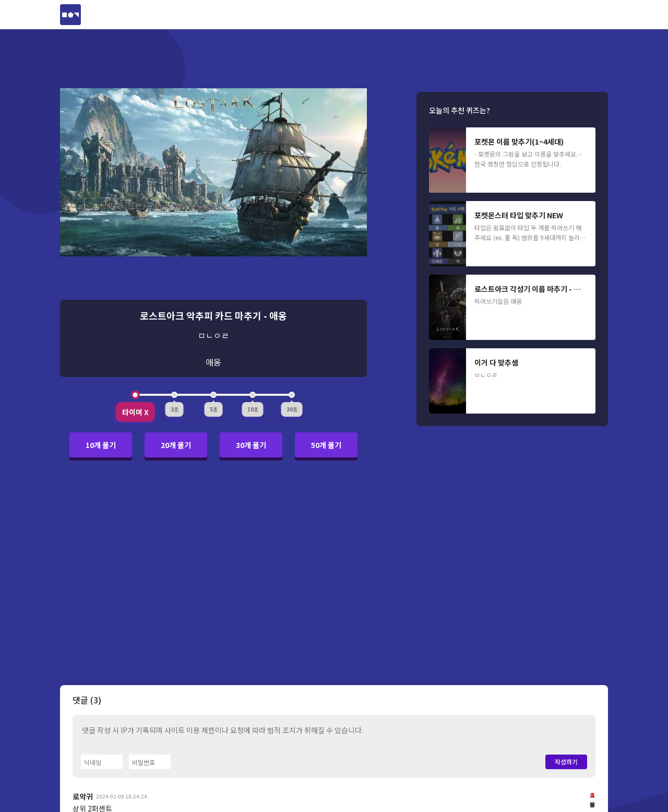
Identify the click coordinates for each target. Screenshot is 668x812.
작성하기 (566, 762)
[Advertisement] (334, 579)
